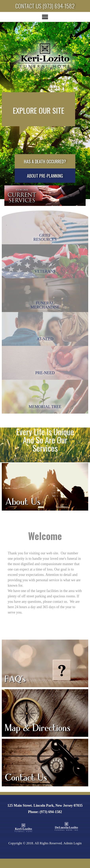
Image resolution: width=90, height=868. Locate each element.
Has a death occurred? (45, 161)
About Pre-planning (45, 176)
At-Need (45, 339)
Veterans (45, 271)
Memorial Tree (45, 407)
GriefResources (45, 237)
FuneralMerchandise (45, 305)
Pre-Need (45, 373)
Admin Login (73, 843)
